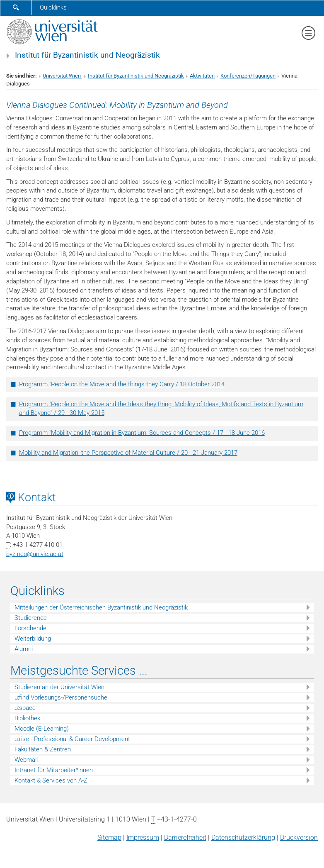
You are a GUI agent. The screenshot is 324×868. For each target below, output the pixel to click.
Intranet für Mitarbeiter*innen (54, 770)
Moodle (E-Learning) (42, 729)
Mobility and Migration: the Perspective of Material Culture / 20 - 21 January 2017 (128, 453)
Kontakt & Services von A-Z (51, 780)
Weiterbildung (33, 639)
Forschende (30, 628)
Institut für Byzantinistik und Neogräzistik (87, 55)
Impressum (143, 838)
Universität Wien (62, 76)
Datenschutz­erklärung (243, 838)
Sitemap (109, 838)
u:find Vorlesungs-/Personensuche (61, 697)
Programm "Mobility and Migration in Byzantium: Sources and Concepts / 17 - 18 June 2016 (142, 433)
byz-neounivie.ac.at (35, 554)
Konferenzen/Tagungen (248, 76)
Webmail (26, 760)
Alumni (24, 649)
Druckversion (299, 838)
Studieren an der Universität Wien (59, 687)
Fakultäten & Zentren (43, 749)
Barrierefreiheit (185, 838)
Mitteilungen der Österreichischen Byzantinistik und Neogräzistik (101, 607)
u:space (25, 708)
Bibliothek (27, 718)
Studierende (31, 618)
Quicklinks (53, 7)
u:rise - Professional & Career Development (72, 739)
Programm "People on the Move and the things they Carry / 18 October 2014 (122, 384)
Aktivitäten (202, 76)
